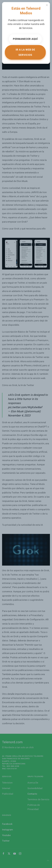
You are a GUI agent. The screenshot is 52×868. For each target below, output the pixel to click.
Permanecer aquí (25, 39)
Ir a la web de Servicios (25, 52)
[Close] (47, 5)
